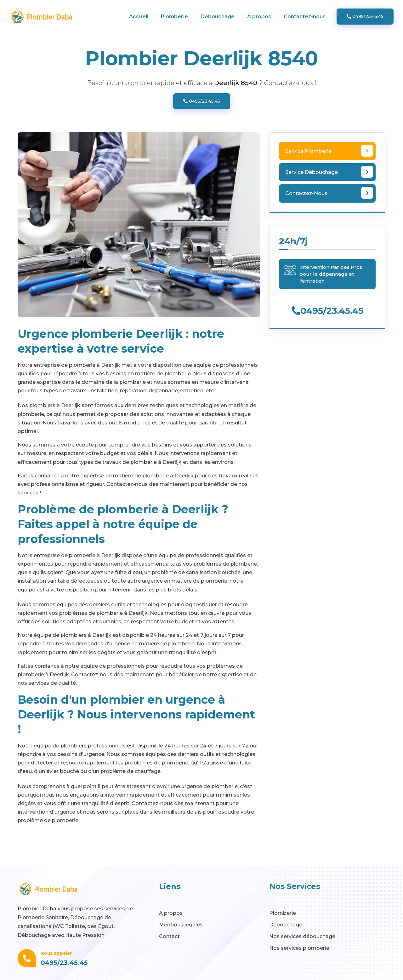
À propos (259, 17)
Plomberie (174, 17)
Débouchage (218, 17)
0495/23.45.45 (365, 16)
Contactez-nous (305, 17)
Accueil (139, 17)
